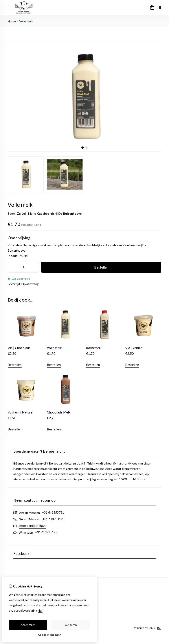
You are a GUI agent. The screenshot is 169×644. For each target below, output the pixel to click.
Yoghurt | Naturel (20, 412)
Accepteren (28, 625)
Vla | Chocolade (19, 348)
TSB (159, 628)
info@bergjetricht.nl (32, 526)
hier (40, 611)
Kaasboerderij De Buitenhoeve (59, 213)
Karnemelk (94, 348)
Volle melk (26, 21)
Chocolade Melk (59, 412)
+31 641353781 (53, 512)
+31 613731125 (53, 519)
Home (12, 21)
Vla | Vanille (134, 348)
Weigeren (71, 625)
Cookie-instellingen (50, 635)
